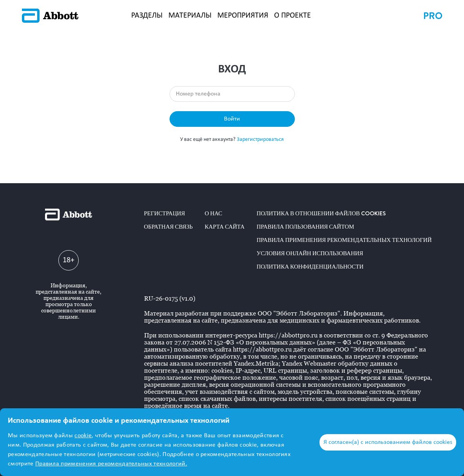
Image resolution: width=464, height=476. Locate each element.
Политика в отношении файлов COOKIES (321, 213)
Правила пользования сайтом (305, 227)
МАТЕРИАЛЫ (190, 16)
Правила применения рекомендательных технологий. (111, 464)
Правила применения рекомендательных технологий (344, 240)
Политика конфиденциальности (310, 267)
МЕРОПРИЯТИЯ (243, 16)
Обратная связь (169, 227)
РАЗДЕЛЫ (147, 16)
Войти (232, 119)
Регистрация (165, 213)
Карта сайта (225, 227)
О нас (214, 213)
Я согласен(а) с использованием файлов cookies (388, 442)
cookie (83, 436)
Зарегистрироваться (260, 140)
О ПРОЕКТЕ (292, 16)
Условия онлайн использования (310, 253)
